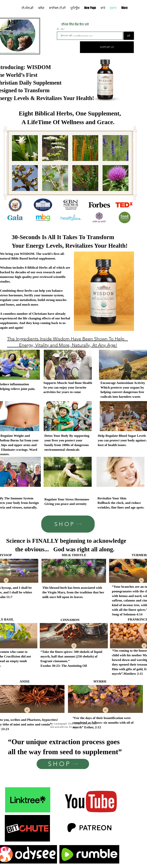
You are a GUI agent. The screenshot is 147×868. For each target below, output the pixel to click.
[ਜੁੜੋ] (129, 36)
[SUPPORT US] (107, 47)
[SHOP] (68, 524)
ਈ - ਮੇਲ (60, 29)
